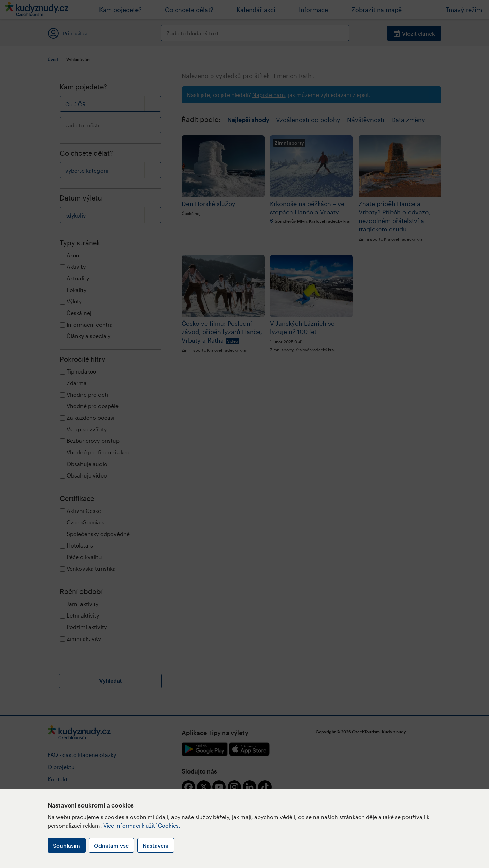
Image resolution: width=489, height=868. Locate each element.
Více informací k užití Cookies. (142, 825)
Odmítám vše (111, 845)
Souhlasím (67, 845)
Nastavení (156, 845)
